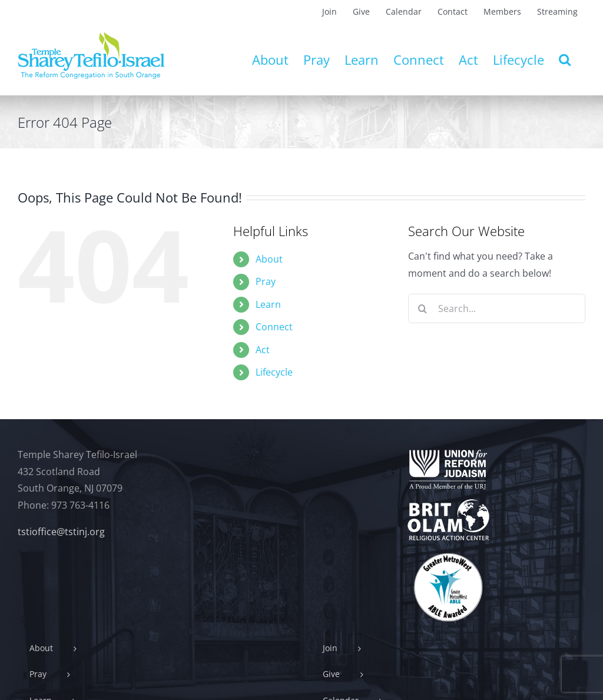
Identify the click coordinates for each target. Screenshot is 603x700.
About (269, 259)
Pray (266, 281)
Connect (274, 327)
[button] (565, 59)
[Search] (423, 308)
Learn (268, 304)
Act (263, 350)
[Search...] (497, 308)
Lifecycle (274, 372)
